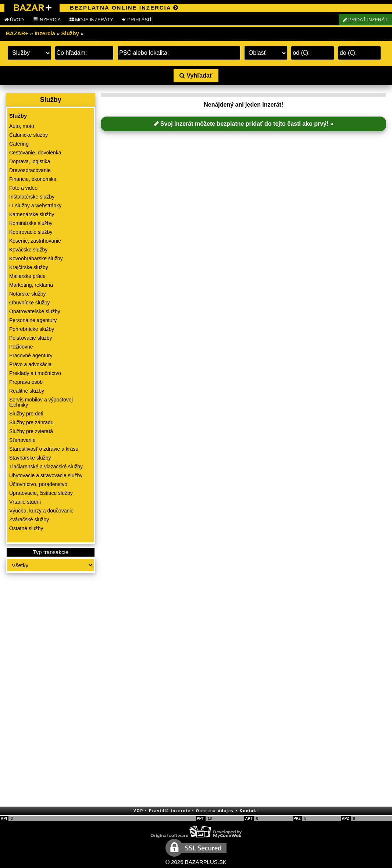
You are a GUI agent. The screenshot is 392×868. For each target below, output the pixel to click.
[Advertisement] (51, 690)
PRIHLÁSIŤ (137, 20)
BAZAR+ (17, 33)
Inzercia (45, 33)
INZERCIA (47, 20)
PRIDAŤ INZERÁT (365, 20)
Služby (70, 33)
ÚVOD (14, 20)
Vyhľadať (196, 76)
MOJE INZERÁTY (91, 20)
